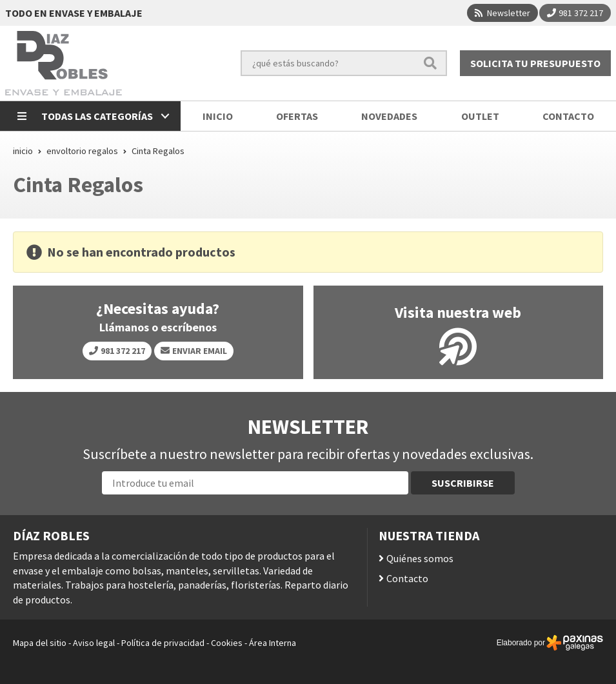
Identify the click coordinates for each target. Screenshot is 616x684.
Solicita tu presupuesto (535, 63)
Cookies (227, 643)
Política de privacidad (163, 643)
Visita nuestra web (458, 313)
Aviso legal (94, 643)
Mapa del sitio (40, 643)
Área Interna (273, 643)
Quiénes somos (420, 558)
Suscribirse (463, 483)
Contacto (407, 578)
